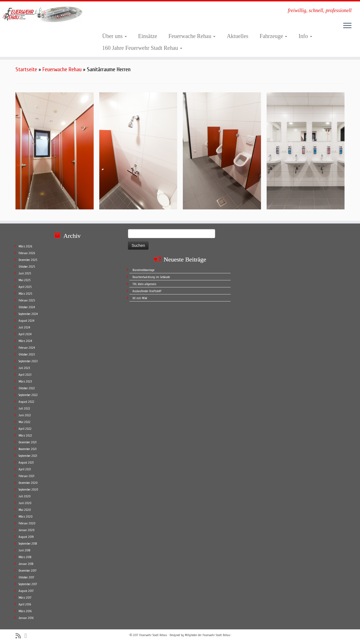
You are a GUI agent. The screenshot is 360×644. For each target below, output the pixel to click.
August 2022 (26, 402)
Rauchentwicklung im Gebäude (151, 277)
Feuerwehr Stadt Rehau (153, 635)
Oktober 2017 (26, 577)
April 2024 (25, 334)
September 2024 (28, 314)
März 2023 (25, 382)
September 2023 (28, 361)
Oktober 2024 (27, 307)
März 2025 (25, 294)
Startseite (26, 69)
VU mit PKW (140, 298)
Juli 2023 (24, 368)
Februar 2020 (27, 523)
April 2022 (25, 429)
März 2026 (25, 246)
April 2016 (25, 604)
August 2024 (26, 321)
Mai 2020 (25, 510)
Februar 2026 (27, 253)
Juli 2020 (25, 496)
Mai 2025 (24, 280)
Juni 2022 (25, 415)
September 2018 (28, 544)
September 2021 (28, 456)
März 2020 (26, 517)
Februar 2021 (26, 476)
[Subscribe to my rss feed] (20, 636)
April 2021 (25, 469)
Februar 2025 (27, 300)
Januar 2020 (27, 530)
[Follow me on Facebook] (27, 636)
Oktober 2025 (27, 267)
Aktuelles (238, 36)
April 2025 (25, 287)
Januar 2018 (26, 564)
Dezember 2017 (28, 571)
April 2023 (25, 375)
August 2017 (26, 591)
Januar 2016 (26, 618)
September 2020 (28, 490)
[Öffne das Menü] (347, 26)
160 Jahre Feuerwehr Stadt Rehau (142, 48)
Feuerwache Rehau (192, 36)
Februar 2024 (27, 348)
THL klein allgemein (144, 284)
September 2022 (28, 395)
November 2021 (28, 449)
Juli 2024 (24, 327)
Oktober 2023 (27, 355)
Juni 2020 (25, 503)
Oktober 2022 (27, 388)
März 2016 (25, 611)
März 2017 (25, 598)
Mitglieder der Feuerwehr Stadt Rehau (208, 635)
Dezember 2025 (28, 260)
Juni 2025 (25, 273)
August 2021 (26, 463)
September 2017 (28, 584)
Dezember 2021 (28, 442)
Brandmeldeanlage (143, 270)
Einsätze (148, 36)
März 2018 (25, 557)
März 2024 (25, 341)
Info (305, 36)
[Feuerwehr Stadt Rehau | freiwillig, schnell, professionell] (41, 14)
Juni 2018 (24, 550)
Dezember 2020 (28, 483)
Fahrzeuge (273, 36)
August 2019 (26, 537)
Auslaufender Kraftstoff (147, 291)
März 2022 (25, 436)
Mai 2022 (24, 422)
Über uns (114, 36)
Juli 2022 (24, 409)
